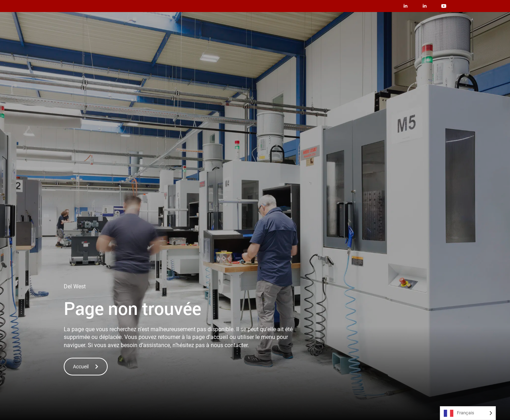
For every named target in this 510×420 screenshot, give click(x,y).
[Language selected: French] (468, 413)
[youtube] (444, 6)
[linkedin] (406, 6)
